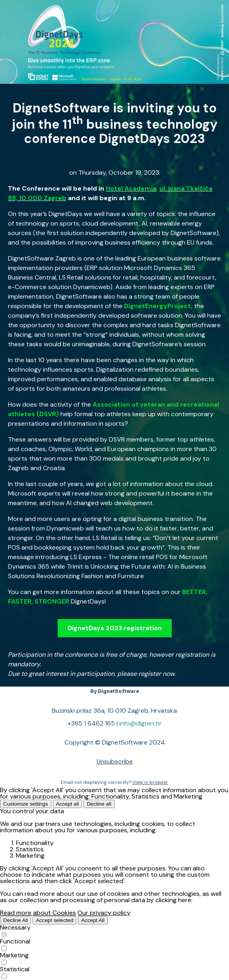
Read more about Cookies (38, 913)
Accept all (68, 804)
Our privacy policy (104, 913)
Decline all (99, 804)
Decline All (16, 920)
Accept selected (54, 920)
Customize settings (26, 804)
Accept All (93, 920)
